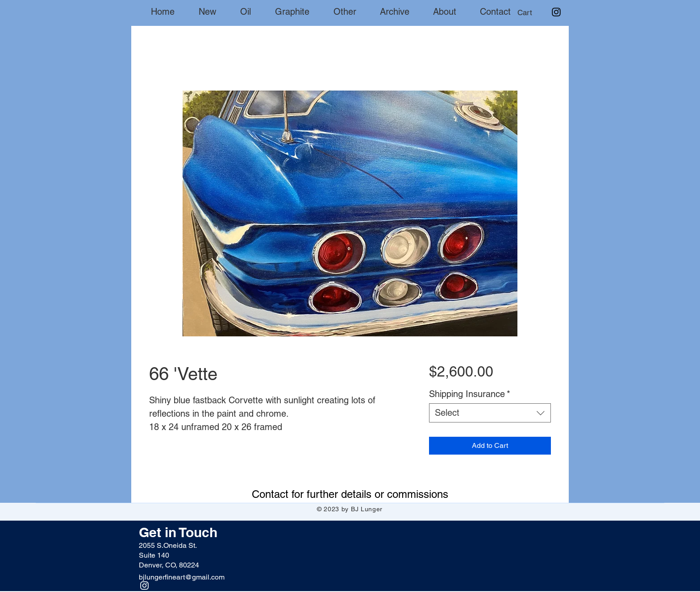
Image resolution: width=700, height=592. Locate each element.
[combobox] (490, 413)
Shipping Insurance (470, 394)
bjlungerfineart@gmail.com (182, 577)
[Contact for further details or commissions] (350, 494)
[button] (533, 12)
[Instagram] (556, 12)
